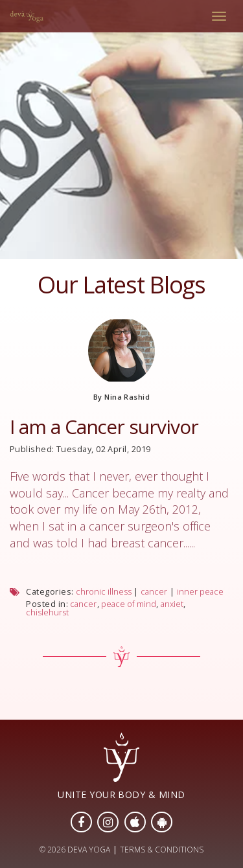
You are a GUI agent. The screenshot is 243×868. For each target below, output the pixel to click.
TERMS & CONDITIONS (162, 850)
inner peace (200, 592)
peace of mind (129, 604)
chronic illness (104, 592)
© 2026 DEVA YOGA (75, 850)
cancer (154, 592)
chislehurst (47, 612)
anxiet (172, 604)
